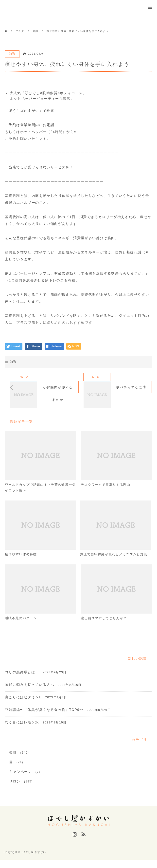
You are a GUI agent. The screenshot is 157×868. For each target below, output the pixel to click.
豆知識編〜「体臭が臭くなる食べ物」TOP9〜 (44, 718)
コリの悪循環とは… (22, 680)
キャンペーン (20, 780)
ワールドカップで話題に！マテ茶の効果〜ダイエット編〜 (37, 488)
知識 (12, 54)
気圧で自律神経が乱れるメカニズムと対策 (114, 558)
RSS (83, 842)
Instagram (74, 842)
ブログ (20, 31)
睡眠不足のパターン (22, 626)
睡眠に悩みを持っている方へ (30, 693)
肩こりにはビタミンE (23, 706)
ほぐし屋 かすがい (34, 861)
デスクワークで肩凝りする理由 (107, 485)
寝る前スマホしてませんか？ (105, 626)
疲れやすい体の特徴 (22, 555)
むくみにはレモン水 (22, 731)
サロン (15, 790)
